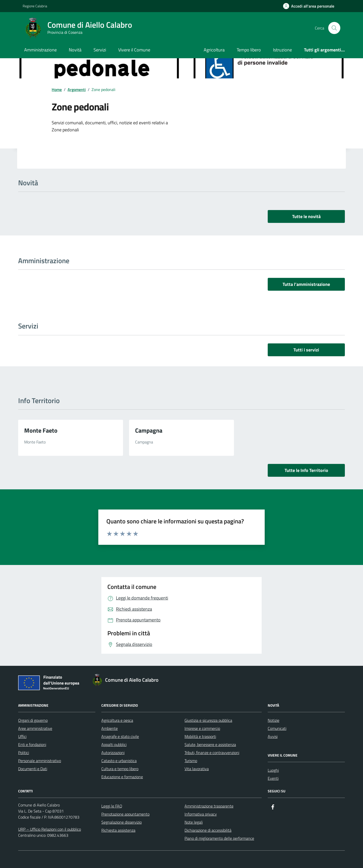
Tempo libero (249, 50)
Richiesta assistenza (118, 830)
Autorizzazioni (113, 753)
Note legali (194, 822)
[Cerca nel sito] (334, 28)
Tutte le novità (306, 216)
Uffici (22, 736)
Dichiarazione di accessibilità (208, 830)
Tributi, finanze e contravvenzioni (212, 753)
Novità (75, 50)
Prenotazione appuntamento (125, 814)
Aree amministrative (35, 728)
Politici (24, 753)
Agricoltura (214, 50)
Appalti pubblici (114, 744)
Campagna (149, 430)
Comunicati (277, 728)
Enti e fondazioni (32, 744)
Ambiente (110, 728)
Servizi (100, 50)
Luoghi (273, 770)
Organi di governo (33, 720)
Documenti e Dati (33, 769)
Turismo (191, 761)
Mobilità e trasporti (200, 736)
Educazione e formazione (122, 777)
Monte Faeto (41, 430)
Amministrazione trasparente (209, 806)
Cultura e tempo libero (120, 769)
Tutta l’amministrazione (306, 284)
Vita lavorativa (197, 769)
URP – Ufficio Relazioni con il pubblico (50, 829)
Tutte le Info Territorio (306, 470)
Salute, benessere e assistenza (210, 744)
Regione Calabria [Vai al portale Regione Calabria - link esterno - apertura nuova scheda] (35, 6)
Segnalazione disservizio (122, 822)
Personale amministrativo (40, 761)
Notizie (274, 720)
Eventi (273, 778)
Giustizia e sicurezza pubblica (208, 720)
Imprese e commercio (202, 728)
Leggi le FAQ (112, 806)
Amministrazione (40, 50)
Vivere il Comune (134, 50)
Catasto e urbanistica (119, 761)
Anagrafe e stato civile (120, 736)
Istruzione (282, 50)
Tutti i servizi (306, 350)
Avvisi (273, 736)
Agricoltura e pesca (117, 720)
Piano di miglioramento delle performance (219, 838)
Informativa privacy (201, 814)
